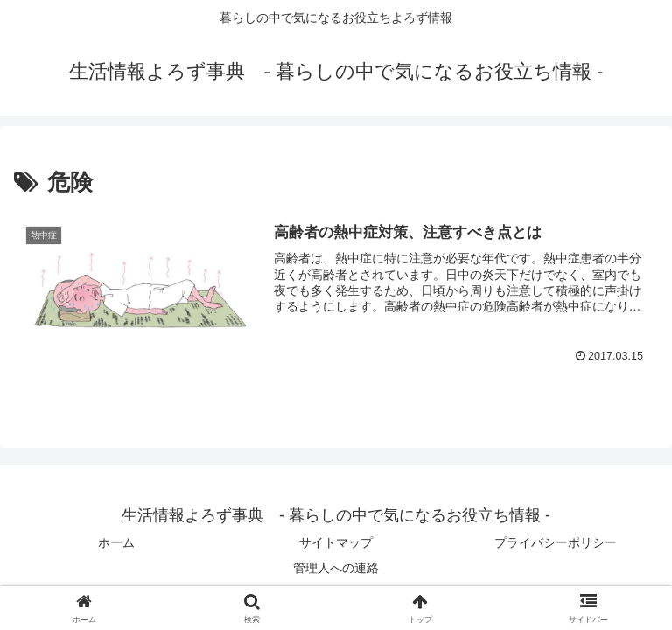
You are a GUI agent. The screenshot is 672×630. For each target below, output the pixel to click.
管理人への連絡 (336, 568)
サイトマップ (336, 542)
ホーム (116, 542)
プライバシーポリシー (556, 542)
